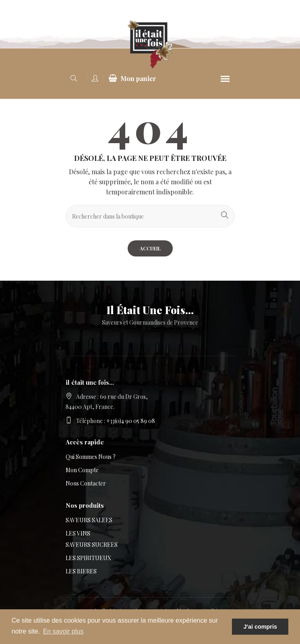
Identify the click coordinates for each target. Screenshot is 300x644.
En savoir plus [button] (63, 631)
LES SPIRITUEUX (88, 558)
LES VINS (78, 533)
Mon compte (82, 470)
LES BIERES (81, 571)
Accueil (150, 248)
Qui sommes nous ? (91, 457)
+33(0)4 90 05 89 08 (131, 421)
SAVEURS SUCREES (92, 545)
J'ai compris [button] (260, 627)
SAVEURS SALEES (89, 520)
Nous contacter (86, 483)
